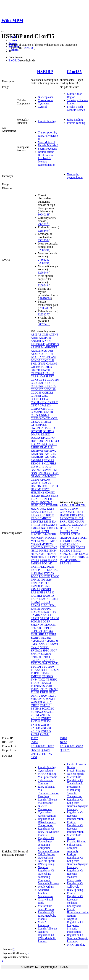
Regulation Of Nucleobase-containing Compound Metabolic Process (48, 845)
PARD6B (36, 563)
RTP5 (53, 612)
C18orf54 (36, 367)
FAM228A (50, 457)
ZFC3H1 (49, 712)
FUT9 (48, 467)
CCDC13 (49, 383)
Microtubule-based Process (46, 908)
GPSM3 (35, 483)
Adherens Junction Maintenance (45, 893)
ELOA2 (35, 444)
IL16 (40, 499)
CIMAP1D (37, 412)
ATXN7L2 (37, 354)
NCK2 (53, 547)
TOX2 (42, 680)
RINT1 (74, 544)
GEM (54, 470)
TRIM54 (83, 557)
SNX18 (35, 647)
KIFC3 (50, 515)
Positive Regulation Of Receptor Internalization (75, 827)
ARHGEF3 (52, 344)
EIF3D (55, 441)
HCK (45, 486)
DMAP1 (36, 434)
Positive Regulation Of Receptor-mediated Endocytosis (75, 899)
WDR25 (48, 702)
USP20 (43, 696)
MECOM (50, 538)
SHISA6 (43, 634)
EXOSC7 (65, 518)
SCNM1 (36, 621)
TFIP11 (35, 673)
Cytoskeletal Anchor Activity (47, 814)
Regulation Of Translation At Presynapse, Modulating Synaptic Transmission (75, 788)
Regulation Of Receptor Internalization (75, 816)
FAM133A (77, 518)
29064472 (45, 308)
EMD (44, 444)
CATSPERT (47, 376)
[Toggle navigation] (3, 32)
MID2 (74, 531)
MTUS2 (75, 534)
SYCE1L (36, 660)
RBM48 (35, 602)
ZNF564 (46, 721)
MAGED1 (37, 534)
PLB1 (41, 570)
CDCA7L (46, 399)
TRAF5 (35, 683)
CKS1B (48, 412)
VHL (34, 699)
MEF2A (35, 541)
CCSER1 (36, 396)
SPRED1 (36, 657)
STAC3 (83, 554)
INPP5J (35, 502)
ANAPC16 (45, 338)
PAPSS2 (52, 560)
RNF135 (36, 609)
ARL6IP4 (81, 505)
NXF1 (46, 557)
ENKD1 (52, 444)
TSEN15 (36, 686)
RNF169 (46, 609)
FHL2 (45, 463)
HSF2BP (45, 71)
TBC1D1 (36, 667)
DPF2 (44, 438)
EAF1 (47, 441)
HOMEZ (50, 493)
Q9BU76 (65, 750)
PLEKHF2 (66, 541)
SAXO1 (45, 618)
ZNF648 (36, 728)
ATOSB (49, 351)
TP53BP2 (52, 680)
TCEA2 (35, 670)
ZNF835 (46, 731)
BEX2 (44, 360)
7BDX (35, 754)
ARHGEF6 (37, 351)
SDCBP (45, 621)
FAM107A (37, 451)
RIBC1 (45, 605)
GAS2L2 (36, 470)
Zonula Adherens (48, 929)
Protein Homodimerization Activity (78, 912)
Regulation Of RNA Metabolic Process (47, 916)
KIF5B (35, 515)
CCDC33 (36, 393)
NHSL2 (44, 551)
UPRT (34, 696)
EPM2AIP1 (47, 447)
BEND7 (35, 360)
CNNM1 (44, 415)
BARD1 (48, 354)
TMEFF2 (36, 676)
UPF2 (52, 692)
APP (72, 505)
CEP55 (54, 402)
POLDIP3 (45, 576)
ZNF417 (46, 718)
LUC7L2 (65, 531)
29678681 (45, 298)
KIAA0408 (37, 512)
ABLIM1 (43, 335)
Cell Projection (46, 854)
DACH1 (65, 515)
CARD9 (49, 373)
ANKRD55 (37, 341)
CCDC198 (49, 389)
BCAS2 (52, 357)
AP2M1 (64, 505)
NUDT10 (36, 557)
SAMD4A (37, 615)
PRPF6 (77, 541)
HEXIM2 (36, 489)
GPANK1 (36, 476)
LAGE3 (35, 525)
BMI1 (34, 364)
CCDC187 (37, 389)
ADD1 (35, 338)
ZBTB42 (36, 709)
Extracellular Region (74, 95)
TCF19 (44, 670)
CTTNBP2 (45, 422)
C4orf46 (46, 370)
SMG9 (35, 644)
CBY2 (42, 380)
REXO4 (35, 605)
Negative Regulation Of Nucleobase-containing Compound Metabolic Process (48, 875)
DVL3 (82, 515)
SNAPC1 (44, 644)
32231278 (44, 314)
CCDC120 (37, 383)
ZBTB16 (45, 705)
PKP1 (34, 570)
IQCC (42, 505)
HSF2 (55, 496)
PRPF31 (36, 586)
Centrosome (45, 809)
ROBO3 (35, 612)
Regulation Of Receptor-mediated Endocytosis (75, 875)
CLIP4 (35, 415)
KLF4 (34, 518)
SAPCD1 (48, 615)
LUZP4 (45, 531)
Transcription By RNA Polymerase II (48, 136)
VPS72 (41, 699)
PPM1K (35, 580)
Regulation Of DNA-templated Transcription (47, 822)
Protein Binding (47, 121)
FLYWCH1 (37, 467)
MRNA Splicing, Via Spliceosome (48, 775)
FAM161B (37, 457)
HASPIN (36, 486)
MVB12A (47, 544)
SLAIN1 (36, 638)
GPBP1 (35, 480)
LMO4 (35, 528)
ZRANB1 (65, 563)
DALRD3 (49, 428)
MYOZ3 (36, 547)
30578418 (44, 324)
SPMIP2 (76, 551)
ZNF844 (44, 734)
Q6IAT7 (45, 750)
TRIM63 (75, 560)
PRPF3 (45, 583)
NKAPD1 (65, 538)
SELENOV (37, 625)
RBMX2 (65, 544)
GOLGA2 (66, 525)
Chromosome (46, 100)
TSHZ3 (35, 689)
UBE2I (44, 692)
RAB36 (50, 592)
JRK (33, 509)
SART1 (35, 618)
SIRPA (53, 634)
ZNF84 (35, 734)
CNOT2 (46, 418)
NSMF (42, 554)
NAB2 (45, 547)
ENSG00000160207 (42, 746)
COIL (55, 418)
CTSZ (34, 422)
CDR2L (35, 402)
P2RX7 (35, 560)
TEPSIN (54, 670)
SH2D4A (48, 631)
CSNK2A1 (66, 512)
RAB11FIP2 (38, 592)
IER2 (34, 499)
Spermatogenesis (48, 149)
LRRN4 (35, 531)
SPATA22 (36, 650)
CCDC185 (49, 386)
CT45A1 (78, 512)
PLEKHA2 (52, 570)
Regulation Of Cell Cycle (75, 885)
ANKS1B (50, 341)
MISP (54, 541)
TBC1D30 (48, 667)
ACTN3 (53, 335)
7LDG (43, 754)
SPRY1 (46, 657)
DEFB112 (48, 431)
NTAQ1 (51, 554)
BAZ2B (42, 357)
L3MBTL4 (50, 522)
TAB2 (34, 663)
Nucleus (43, 806)
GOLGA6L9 (79, 525)
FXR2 (71, 522)
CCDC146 (37, 386)
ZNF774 (36, 731)
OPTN (54, 557)
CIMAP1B (47, 409)
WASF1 (50, 699)
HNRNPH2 (37, 493)
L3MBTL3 (37, 522)
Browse (13, 40)
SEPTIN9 (36, 631)
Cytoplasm (44, 103)
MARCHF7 (38, 538)
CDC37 (46, 396)
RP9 (73, 547)
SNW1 (54, 644)
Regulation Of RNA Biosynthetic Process (48, 832)
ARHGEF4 (37, 347)
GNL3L (42, 473)
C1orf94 (36, 370)
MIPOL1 (65, 534)
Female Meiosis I (48, 145)
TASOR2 (53, 663)
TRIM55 (65, 560)
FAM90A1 (37, 460)
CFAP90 (36, 409)
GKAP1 (80, 522)
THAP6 (44, 673)
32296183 (28, 48)
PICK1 (35, 567)
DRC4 (52, 438)
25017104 (44, 240)
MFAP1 (45, 541)
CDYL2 (45, 402)
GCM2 (46, 470)
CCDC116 (53, 380)
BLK (51, 360)
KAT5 (50, 509)
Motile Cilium (46, 887)
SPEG (46, 650)
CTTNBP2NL (39, 425)
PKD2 (43, 567)
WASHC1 (36, 702)
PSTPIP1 (46, 589)
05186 (34, 742)
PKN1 (51, 567)
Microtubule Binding (74, 837)
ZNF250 (36, 718)
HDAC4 (53, 486)
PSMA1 (35, 589)
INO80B (49, 499)
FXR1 (63, 522)
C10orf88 (52, 364)
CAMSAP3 (37, 373)
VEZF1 (52, 696)
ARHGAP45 (38, 344)
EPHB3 (35, 447)
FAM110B (37, 454)
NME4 (53, 551)
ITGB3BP (52, 505)
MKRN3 (36, 544)
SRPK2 (64, 554)
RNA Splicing (46, 864)
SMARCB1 (37, 641)
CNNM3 (36, 418)
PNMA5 (49, 573)
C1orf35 (74, 71)
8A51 (34, 757)
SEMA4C (36, 628)
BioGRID (14, 60)
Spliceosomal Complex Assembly (75, 848)
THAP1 (73, 557)
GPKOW (45, 480)
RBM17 (43, 599)
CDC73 (35, 399)
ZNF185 (45, 715)
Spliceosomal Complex (46, 782)
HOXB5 (36, 496)
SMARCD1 (52, 641)
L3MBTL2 (44, 518)
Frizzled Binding (77, 841)
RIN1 (53, 605)
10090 (63, 742)
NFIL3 (35, 551)
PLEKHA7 (37, 573)
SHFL (34, 634)
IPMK (34, 505)
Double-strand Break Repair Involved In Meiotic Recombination (47, 158)
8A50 (50, 754)
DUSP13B (37, 441)
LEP (43, 525)
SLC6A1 (46, 638)
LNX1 (43, 528)
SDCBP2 (65, 551)
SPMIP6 (46, 654)
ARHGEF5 (51, 347)
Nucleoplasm (45, 97)
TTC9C (53, 689)
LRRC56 (52, 528)
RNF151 (65, 547)
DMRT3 (46, 434)
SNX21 (44, 647)
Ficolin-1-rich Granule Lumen (76, 108)
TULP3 (35, 692)
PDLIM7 (47, 563)
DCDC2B (36, 431)
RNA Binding (75, 120)
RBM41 (53, 599)
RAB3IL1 (36, 596)
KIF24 (48, 512)
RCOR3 (45, 602)
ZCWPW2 (37, 712)
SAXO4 (54, 618)
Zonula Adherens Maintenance (48, 801)
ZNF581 (36, 725)
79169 (63, 738)
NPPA (34, 554)
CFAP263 (45, 405)
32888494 (44, 231)
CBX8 (34, 380)
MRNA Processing (44, 924)
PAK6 (43, 560)
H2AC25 (46, 483)
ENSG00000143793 (71, 746)
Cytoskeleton (45, 771)
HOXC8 (46, 496)
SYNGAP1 (48, 660)
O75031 (35, 750)
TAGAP (43, 663)
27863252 (44, 260)
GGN (34, 473)
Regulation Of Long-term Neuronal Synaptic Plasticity (78, 804)
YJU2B (35, 705)
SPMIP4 (36, 654)
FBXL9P (49, 460)
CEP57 (35, 405)
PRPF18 (36, 583)
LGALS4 (51, 525)
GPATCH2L (49, 476)
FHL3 (53, 463)
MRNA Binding (76, 945)
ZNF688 (46, 728)
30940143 (44, 215)
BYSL (42, 364)
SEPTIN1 (48, 628)
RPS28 (45, 612)
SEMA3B (50, 625)
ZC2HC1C (48, 709)
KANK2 (41, 509)
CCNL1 (64, 509)
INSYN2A (46, 502)
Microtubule (74, 777)
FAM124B (49, 454)
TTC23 (44, 689)
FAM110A (50, 451)
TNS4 (34, 680)
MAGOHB (50, 534)
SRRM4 (74, 554)
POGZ (35, 576)
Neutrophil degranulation (75, 176)
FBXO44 (36, 463)
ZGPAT (35, 715)
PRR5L (45, 586)
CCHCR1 (48, 393)
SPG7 (53, 650)
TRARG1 (46, 683)
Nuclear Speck (46, 861)
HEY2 (46, 489)
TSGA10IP (48, 686)
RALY (34, 599)
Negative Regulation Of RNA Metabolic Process (47, 937)
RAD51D (48, 596)
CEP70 (74, 509)
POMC (55, 576)
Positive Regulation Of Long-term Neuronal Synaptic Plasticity (78, 861)
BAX (34, 357)
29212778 (44, 224)
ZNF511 (36, 721)
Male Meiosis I (47, 142)
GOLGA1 (53, 473)
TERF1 (64, 557)
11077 (34, 738)
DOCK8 (36, 438)
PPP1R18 (46, 580)
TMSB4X (48, 676)
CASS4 (35, 376)
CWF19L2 (37, 428)
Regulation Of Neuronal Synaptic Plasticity (78, 938)
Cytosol (42, 107)
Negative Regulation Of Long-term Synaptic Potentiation (75, 925)
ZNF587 (46, 725)
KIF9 (42, 515)
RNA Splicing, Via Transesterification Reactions (49, 791)
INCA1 (75, 528)
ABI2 (34, 335)
